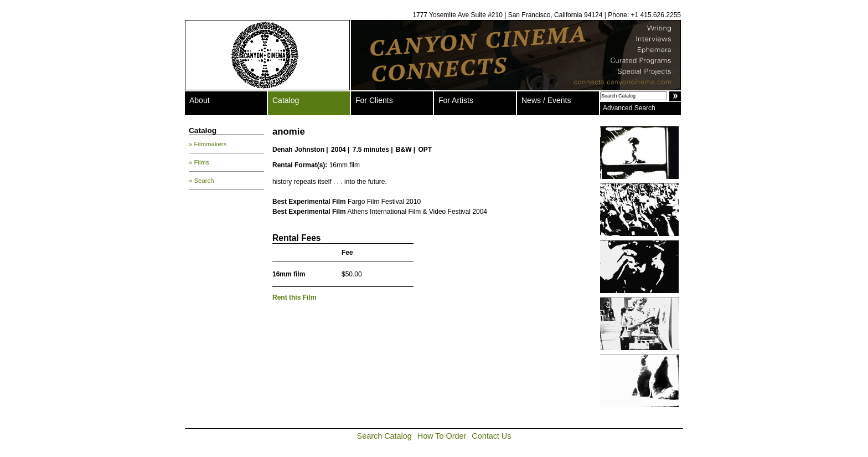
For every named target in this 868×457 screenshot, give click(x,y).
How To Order (442, 436)
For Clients (374, 100)
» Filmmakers (208, 144)
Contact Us (491, 436)
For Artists (456, 100)
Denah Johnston (298, 150)
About (200, 100)
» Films (199, 162)
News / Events (546, 100)
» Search (201, 181)
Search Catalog (384, 436)
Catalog (286, 100)
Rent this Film (294, 297)
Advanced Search (629, 108)
